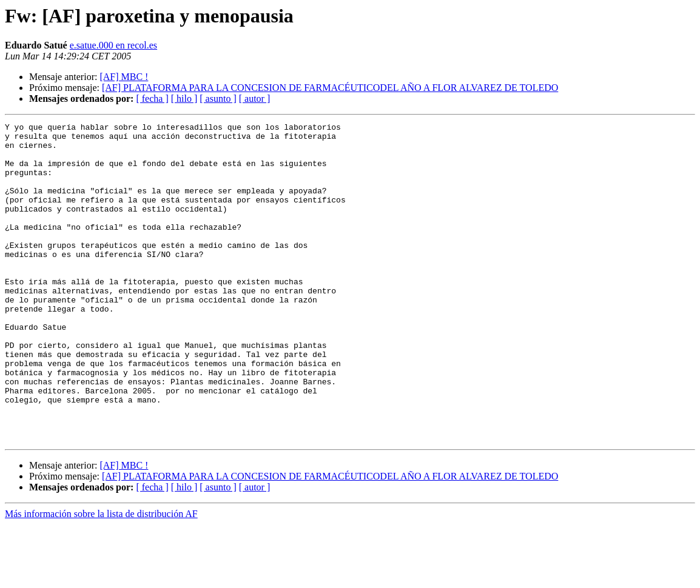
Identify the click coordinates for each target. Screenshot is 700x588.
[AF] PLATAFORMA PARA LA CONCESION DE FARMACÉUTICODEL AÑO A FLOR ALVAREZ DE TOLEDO (330, 88)
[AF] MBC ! (124, 77)
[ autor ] (255, 99)
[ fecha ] (152, 99)
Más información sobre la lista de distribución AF (101, 577)
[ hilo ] (184, 99)
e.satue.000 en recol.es (113, 45)
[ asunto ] (218, 99)
